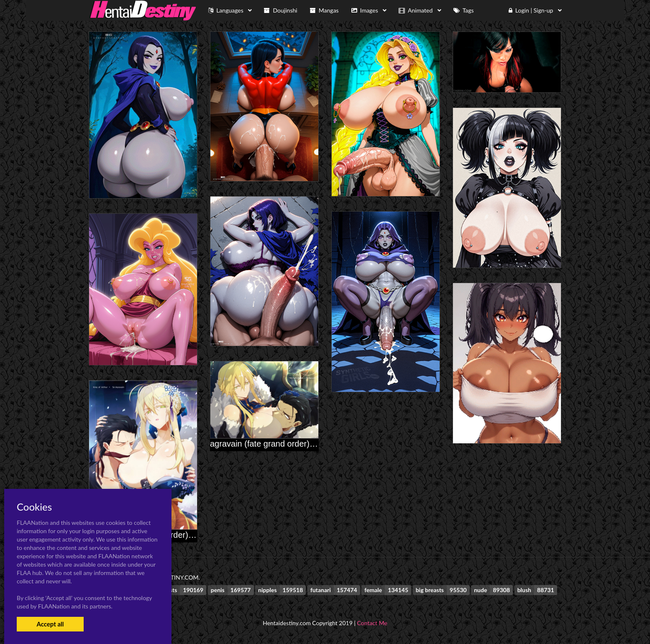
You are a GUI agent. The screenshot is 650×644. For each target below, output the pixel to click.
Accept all (50, 624)
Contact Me (372, 623)
